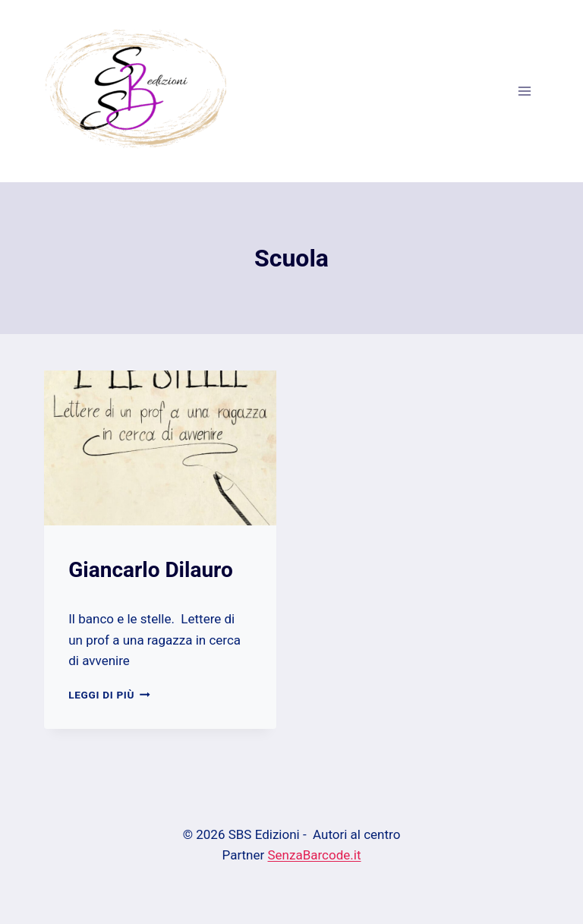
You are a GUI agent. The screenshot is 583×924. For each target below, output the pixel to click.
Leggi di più (109, 695)
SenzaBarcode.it (315, 855)
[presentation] (160, 448)
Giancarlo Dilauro (151, 570)
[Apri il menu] (525, 91)
